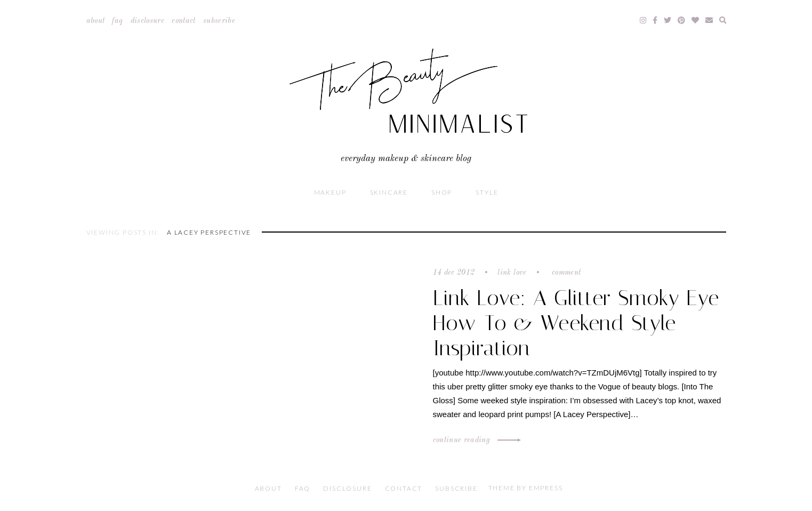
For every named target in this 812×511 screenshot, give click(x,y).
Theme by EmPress (526, 488)
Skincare (389, 192)
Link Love (512, 273)
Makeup (330, 192)
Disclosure (148, 21)
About (96, 21)
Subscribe (219, 21)
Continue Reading (476, 440)
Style (487, 192)
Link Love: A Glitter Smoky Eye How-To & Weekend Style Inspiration (576, 323)
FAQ (117, 21)
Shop (442, 192)
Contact (183, 21)
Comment (565, 273)
